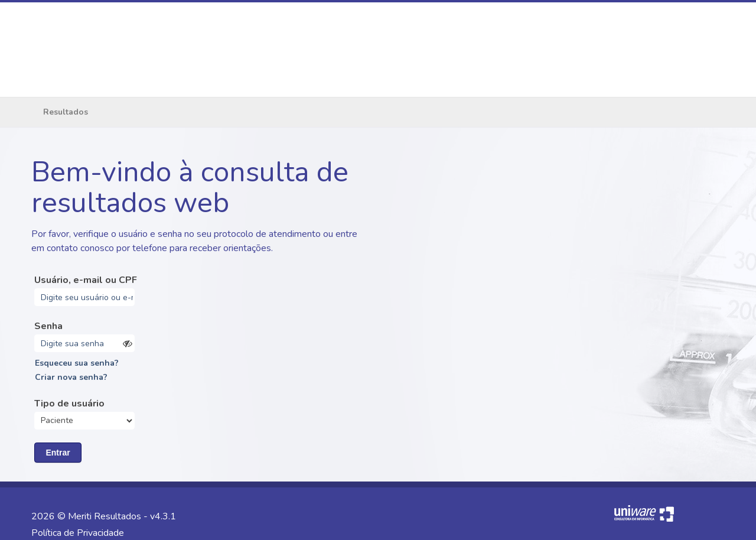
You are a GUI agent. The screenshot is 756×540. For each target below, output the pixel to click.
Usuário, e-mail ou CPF (86, 280)
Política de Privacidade (78, 533)
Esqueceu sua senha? (77, 363)
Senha (48, 326)
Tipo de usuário (69, 404)
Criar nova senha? (71, 377)
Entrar (58, 453)
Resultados (66, 112)
